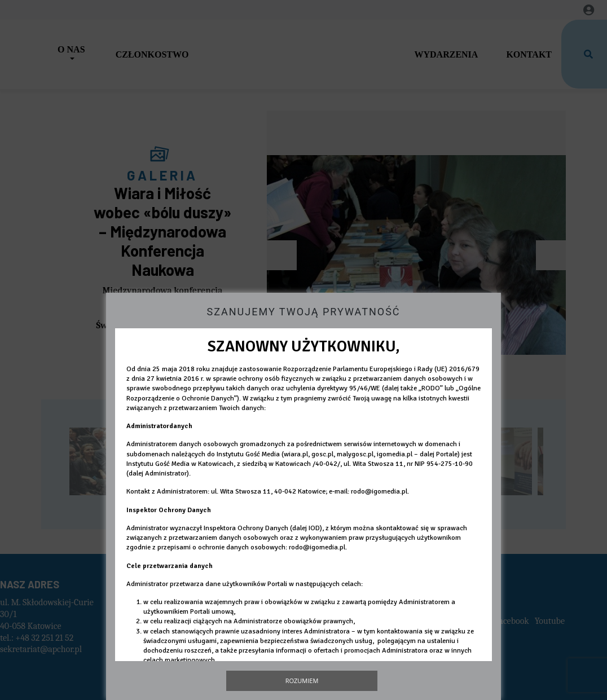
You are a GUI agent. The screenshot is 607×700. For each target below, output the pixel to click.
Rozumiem (302, 681)
